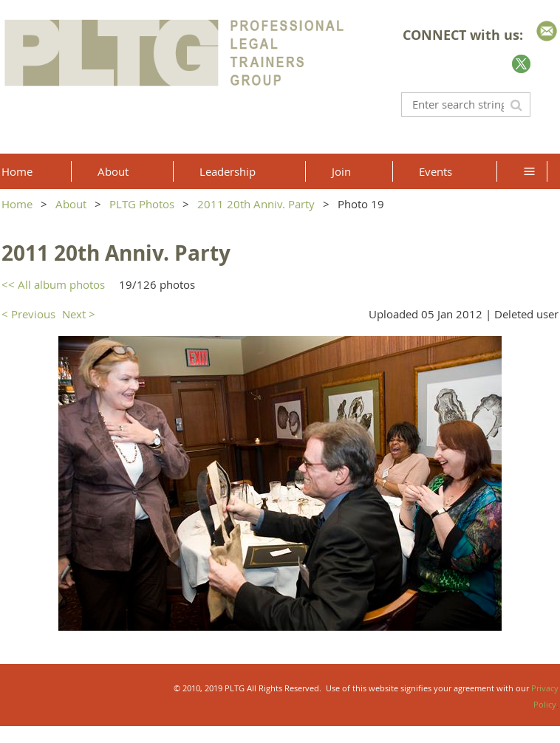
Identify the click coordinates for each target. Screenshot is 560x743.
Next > (79, 314)
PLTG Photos (142, 204)
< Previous (28, 314)
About (71, 204)
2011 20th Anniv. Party (256, 204)
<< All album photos (53, 284)
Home (17, 204)
